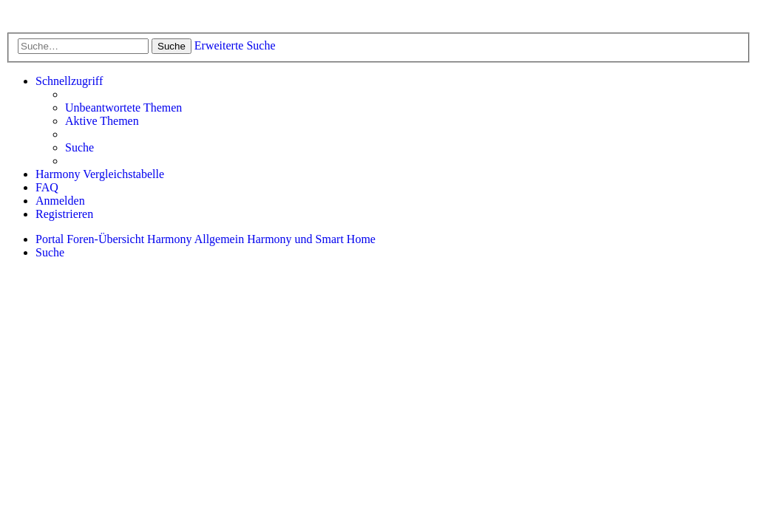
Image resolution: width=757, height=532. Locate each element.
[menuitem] (123, 108)
